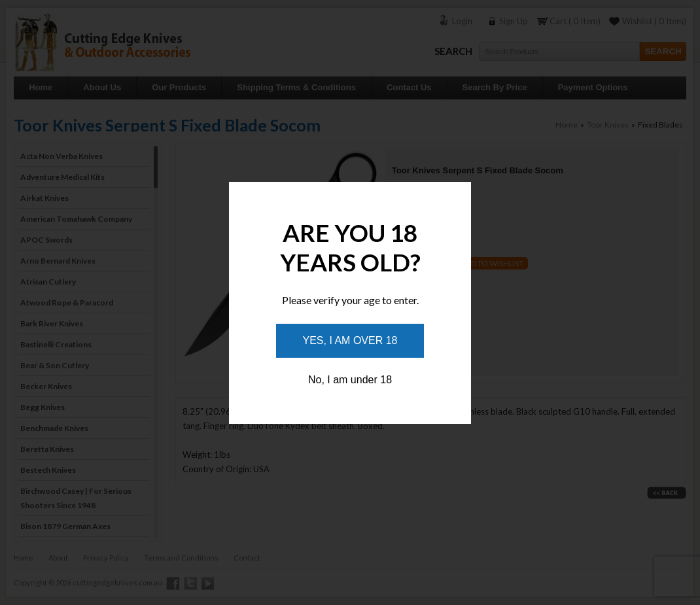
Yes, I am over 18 (350, 340)
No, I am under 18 (350, 380)
